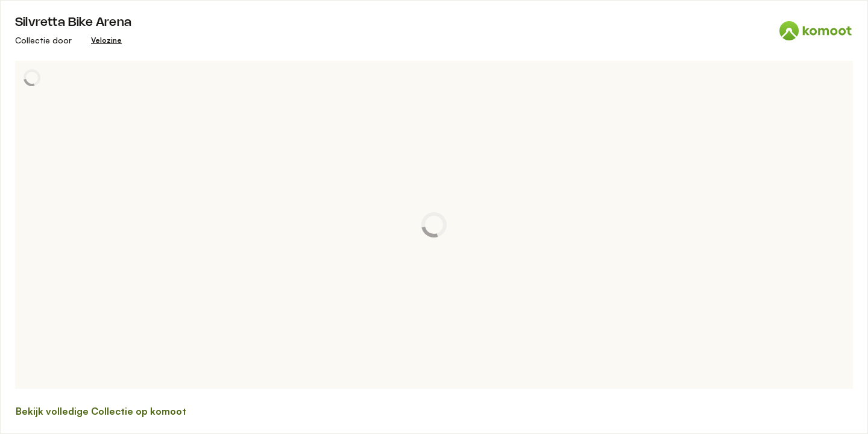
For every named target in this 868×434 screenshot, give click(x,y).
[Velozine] (106, 40)
